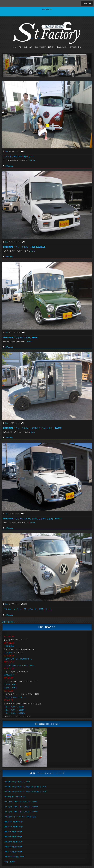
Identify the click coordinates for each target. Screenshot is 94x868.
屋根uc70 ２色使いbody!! (13, 847)
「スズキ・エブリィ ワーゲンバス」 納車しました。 (28, 609)
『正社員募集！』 (11, 646)
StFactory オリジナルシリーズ (15, 797)
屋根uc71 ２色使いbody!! (13, 852)
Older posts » (8, 622)
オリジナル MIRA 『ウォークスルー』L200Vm (21, 807)
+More (32, 160)
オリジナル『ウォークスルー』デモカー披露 (20, 817)
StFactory (9, 166)
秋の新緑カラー (10, 675)
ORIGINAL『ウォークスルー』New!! (21, 338)
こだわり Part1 (10, 684)
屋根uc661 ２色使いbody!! (14, 842)
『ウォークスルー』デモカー (15, 697)
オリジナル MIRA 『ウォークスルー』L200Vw (21, 812)
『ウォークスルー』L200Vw (14, 710)
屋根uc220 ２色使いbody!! (14, 822)
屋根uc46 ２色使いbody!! (13, 837)
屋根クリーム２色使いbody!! (14, 857)
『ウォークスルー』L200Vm (15, 713)
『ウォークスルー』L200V (14, 707)
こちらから (8, 652)
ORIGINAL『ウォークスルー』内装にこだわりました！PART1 (32, 519)
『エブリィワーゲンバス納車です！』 (18, 659)
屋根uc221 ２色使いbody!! (14, 827)
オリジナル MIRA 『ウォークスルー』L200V (20, 802)
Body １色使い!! (10, 862)
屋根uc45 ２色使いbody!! (13, 832)
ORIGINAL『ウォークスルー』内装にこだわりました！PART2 (32, 428)
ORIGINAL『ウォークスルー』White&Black (24, 247)
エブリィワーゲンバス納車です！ (19, 156)
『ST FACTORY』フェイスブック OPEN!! (19, 665)
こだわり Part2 (10, 688)
